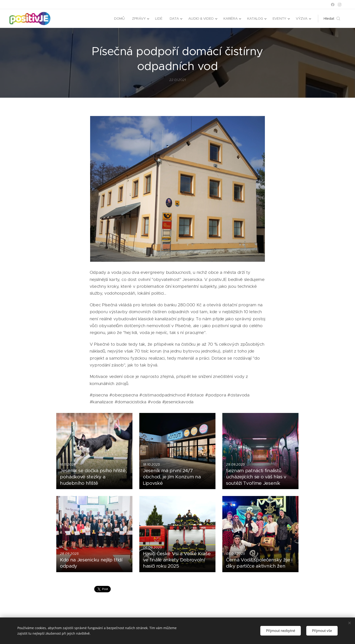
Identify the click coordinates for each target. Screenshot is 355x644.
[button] (332, 19)
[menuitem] (117, 19)
